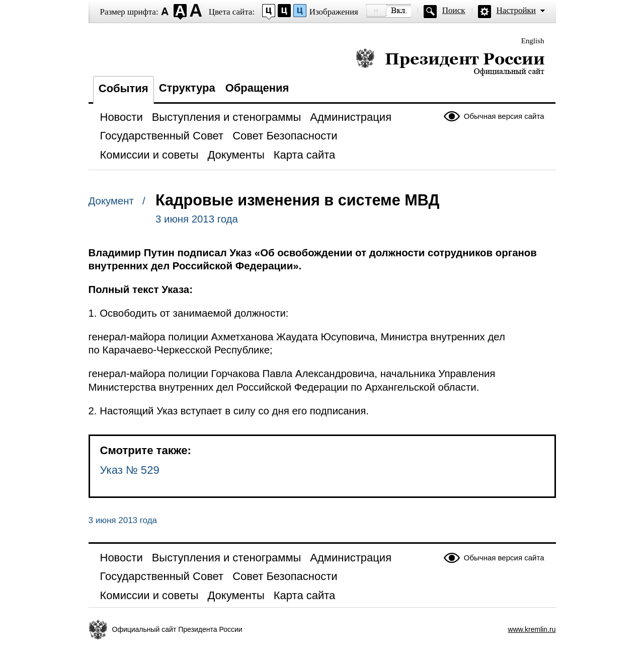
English (533, 41)
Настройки (516, 10)
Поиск (454, 10)
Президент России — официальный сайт (450, 62)
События (124, 88)
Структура (187, 88)
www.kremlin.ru (532, 629)
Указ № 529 (130, 470)
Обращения (257, 88)
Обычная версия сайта (504, 116)
